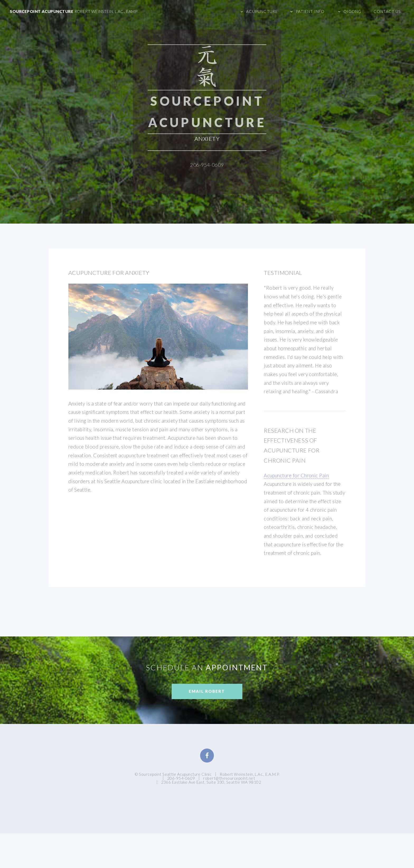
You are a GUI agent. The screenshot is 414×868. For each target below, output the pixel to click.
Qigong (352, 11)
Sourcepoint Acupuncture (74, 11)
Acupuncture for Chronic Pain (296, 475)
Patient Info (310, 11)
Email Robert (207, 691)
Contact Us (387, 11)
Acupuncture (262, 11)
